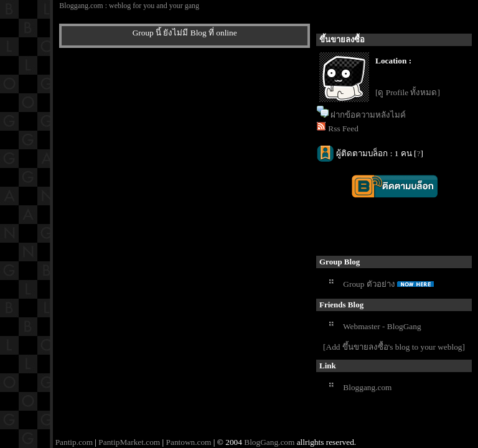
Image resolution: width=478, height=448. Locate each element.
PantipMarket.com (129, 442)
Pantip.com (74, 442)
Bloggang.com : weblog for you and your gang (129, 6)
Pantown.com (189, 442)
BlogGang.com (269, 442)
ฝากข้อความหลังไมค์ (368, 115)
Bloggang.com (367, 387)
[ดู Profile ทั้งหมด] (408, 92)
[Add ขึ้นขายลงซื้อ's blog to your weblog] (394, 347)
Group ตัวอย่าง (369, 284)
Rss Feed (343, 128)
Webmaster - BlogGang (382, 326)
